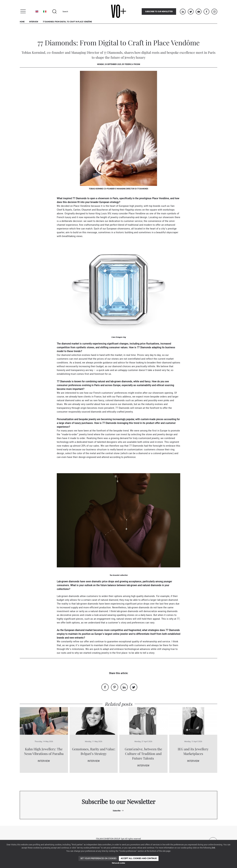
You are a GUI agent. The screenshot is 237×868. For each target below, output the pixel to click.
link (214, 848)
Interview (34, 22)
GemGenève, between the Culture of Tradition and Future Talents (143, 754)
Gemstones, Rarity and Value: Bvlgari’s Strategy (94, 751)
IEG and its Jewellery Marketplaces (193, 751)
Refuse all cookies (118, 863)
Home (22, 22)
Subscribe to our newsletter (159, 12)
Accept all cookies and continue (139, 858)
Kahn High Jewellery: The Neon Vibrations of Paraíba (44, 751)
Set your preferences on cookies (98, 858)
